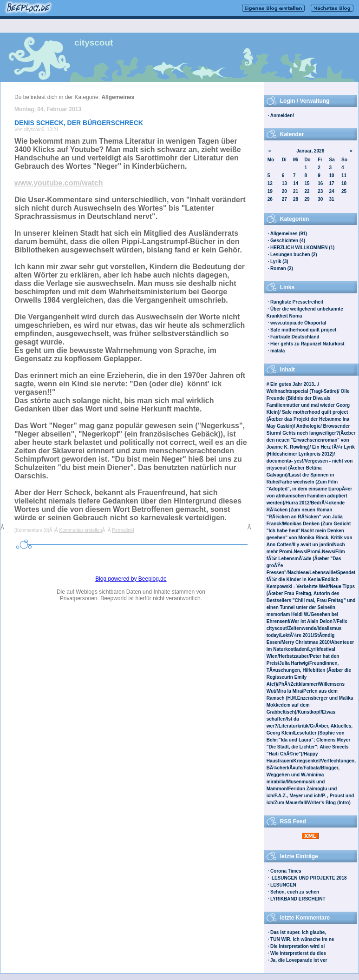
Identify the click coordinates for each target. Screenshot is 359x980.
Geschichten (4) (288, 241)
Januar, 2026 (310, 151)
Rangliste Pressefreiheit (297, 302)
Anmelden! (282, 116)
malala (277, 351)
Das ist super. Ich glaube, (298, 932)
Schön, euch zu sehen (295, 892)
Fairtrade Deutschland (295, 337)
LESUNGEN (283, 885)
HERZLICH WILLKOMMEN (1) (302, 248)
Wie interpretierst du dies (298, 953)
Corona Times (286, 871)
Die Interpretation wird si (297, 946)
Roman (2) (282, 268)
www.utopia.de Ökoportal (298, 323)
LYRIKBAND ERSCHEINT (298, 899)
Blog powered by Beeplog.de (131, 579)
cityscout (94, 43)
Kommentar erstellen (81, 530)
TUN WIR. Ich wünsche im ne (302, 939)
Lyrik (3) (279, 262)
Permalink (122, 530)
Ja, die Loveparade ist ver (299, 960)
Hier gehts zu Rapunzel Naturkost (307, 344)
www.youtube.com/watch (59, 183)
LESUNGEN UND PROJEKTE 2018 (309, 878)
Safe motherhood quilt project (303, 330)
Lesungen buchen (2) (294, 255)
